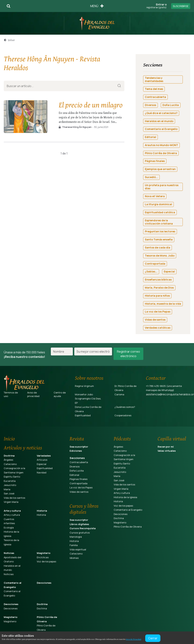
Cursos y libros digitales (84, 509)
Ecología (9, 528)
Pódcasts (122, 439)
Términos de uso (11, 394)
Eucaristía (10, 481)
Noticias (9, 553)
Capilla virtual (172, 439)
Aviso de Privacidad (133, 639)
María (7, 489)
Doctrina (9, 456)
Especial (42, 464)
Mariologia (76, 537)
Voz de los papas (46, 561)
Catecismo (10, 464)
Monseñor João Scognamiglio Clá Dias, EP (88, 399)
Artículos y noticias (23, 448)
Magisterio (44, 553)
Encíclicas (43, 557)
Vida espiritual (78, 549)
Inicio (9, 439)
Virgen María (11, 502)
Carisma (119, 394)
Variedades (44, 456)
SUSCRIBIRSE (181, 6)
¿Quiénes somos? (125, 407)
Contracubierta (79, 462)
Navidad (42, 472)
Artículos (42, 460)
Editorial (74, 475)
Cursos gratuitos (80, 533)
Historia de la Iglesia (125, 497)
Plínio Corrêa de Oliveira (128, 527)
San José (9, 493)
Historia (42, 511)
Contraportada (79, 483)
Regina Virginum (84, 386)
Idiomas (74, 558)
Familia (74, 545)
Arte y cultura (12, 511)
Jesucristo (10, 485)
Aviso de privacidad (33, 394)
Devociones (44, 583)
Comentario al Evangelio (128, 510)
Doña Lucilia (77, 471)
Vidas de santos (79, 492)
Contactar (156, 378)
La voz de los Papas (81, 487)
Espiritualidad (83, 415)
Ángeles (8, 460)
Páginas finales (79, 479)
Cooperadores (123, 415)
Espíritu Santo (12, 477)
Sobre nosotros (89, 378)
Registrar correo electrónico (128, 354)
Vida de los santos (14, 498)
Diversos (75, 466)
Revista (77, 439)
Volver (9, 40)
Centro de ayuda (60, 394)
